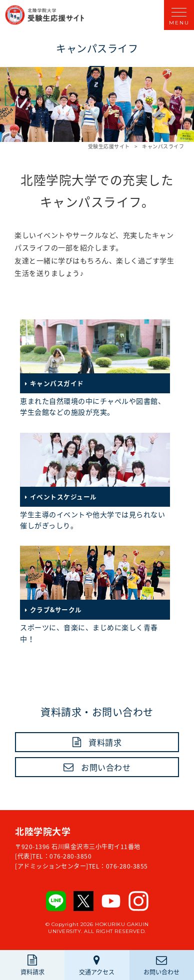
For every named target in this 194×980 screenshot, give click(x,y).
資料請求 (105, 742)
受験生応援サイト (109, 146)
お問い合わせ (106, 767)
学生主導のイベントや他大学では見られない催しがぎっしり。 (95, 482)
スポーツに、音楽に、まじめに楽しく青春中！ (95, 594)
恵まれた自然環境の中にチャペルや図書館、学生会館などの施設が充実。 (95, 368)
